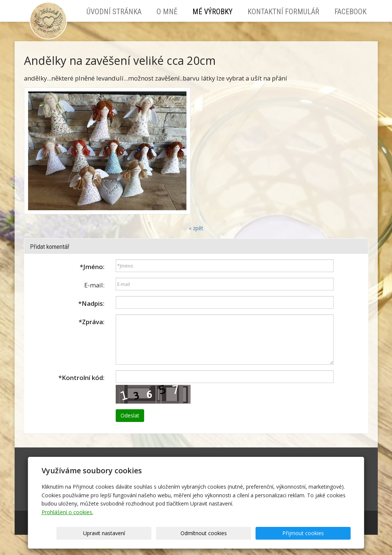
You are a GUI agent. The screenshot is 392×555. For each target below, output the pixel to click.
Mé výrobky (212, 12)
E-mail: (94, 285)
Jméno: (92, 267)
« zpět (196, 228)
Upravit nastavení (198, 533)
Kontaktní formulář (283, 12)
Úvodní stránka (114, 12)
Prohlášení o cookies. (67, 512)
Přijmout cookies (322, 533)
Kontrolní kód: (81, 378)
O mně (167, 12)
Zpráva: (92, 322)
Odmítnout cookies (260, 533)
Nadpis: (91, 303)
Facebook (350, 12)
